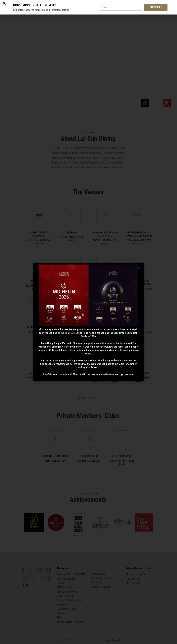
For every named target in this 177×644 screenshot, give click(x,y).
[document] (88, 322)
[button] (139, 268)
